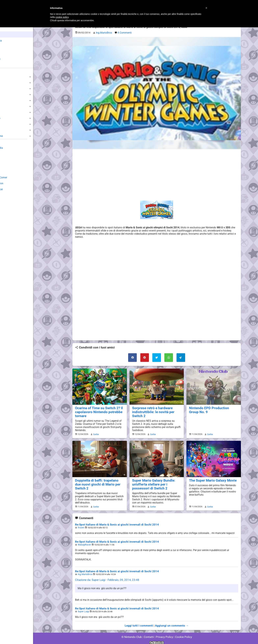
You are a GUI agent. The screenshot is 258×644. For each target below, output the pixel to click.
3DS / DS (8, 95)
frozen (81, 525)
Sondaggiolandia (12, 148)
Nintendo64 (9, 112)
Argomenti (11, 53)
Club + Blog (11, 59)
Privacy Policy (164, 632)
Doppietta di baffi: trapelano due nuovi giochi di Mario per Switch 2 (99, 480)
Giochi (8, 47)
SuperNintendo (11, 118)
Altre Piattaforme (13, 136)
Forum (8, 65)
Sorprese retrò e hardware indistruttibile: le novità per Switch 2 (156, 410)
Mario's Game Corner (15, 177)
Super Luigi (83, 607)
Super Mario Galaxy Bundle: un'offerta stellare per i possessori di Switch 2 (156, 482)
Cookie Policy (182, 632)
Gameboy (8, 124)
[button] (206, 8)
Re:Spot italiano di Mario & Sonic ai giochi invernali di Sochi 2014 (114, 522)
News (8, 34)
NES (5, 130)
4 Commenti (123, 32)
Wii (4, 100)
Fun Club (8, 166)
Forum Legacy (11, 172)
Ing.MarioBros (84, 571)
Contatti (149, 632)
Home (8, 28)
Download (8, 160)
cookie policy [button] (62, 17)
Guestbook (9, 154)
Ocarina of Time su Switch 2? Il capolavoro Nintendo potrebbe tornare (97, 410)
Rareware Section (13, 183)
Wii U (6, 89)
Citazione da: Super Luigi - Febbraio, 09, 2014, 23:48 (105, 576)
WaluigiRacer (84, 541)
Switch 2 (8, 77)
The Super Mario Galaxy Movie (211, 478)
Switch (7, 83)
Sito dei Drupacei (13, 189)
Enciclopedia (12, 41)
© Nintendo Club (133, 632)
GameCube (9, 106)
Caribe (95, 432)
